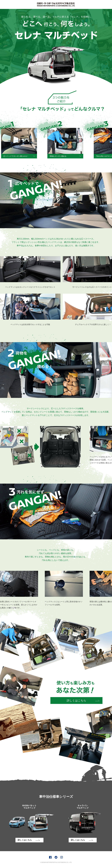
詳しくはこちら (76, 700)
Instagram (62, 857)
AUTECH (56, 4)
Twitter (56, 857)
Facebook (50, 857)
